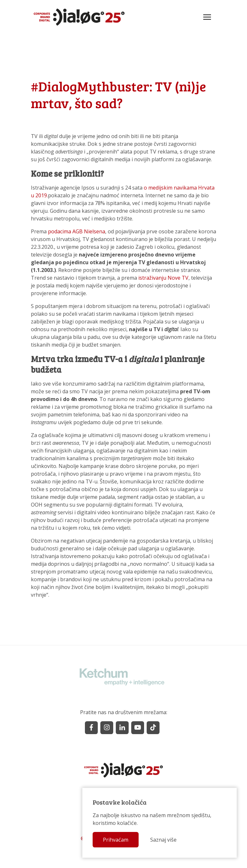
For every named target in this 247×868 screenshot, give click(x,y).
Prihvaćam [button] (116, 840)
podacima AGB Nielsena (77, 231)
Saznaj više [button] (163, 840)
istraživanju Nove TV (163, 278)
